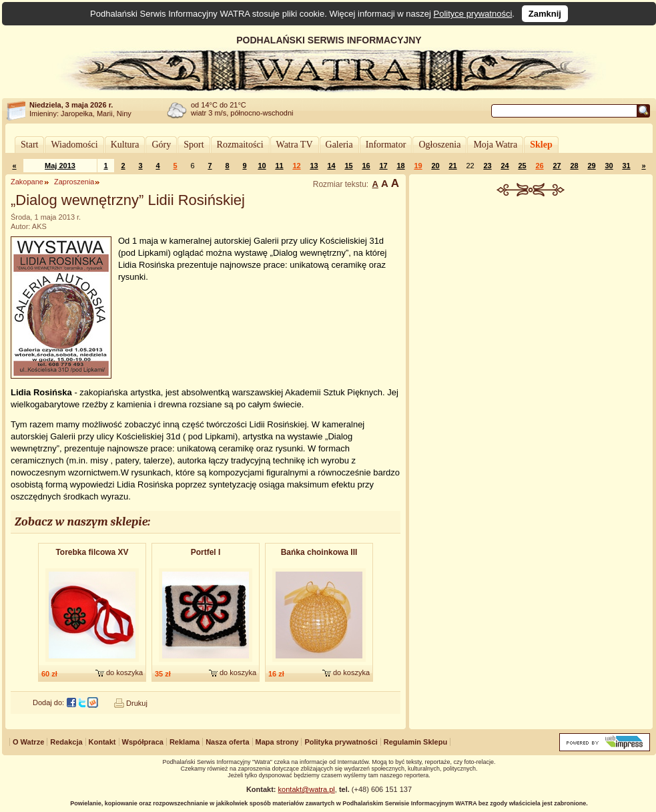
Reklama (185, 742)
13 (314, 166)
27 (557, 166)
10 (262, 166)
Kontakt (102, 742)
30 (609, 166)
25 (522, 166)
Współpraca (143, 742)
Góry (161, 145)
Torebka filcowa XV (92, 552)
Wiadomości (74, 145)
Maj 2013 (60, 166)
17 (383, 166)
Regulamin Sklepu (415, 742)
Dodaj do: (48, 702)
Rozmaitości (240, 145)
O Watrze (28, 742)
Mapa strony (277, 742)
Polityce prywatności (473, 14)
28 (574, 166)
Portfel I (206, 552)
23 (487, 166)
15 (348, 166)
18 (400, 166)
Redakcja (66, 742)
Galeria (339, 145)
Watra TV (295, 145)
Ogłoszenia (439, 145)
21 (452, 166)
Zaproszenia (74, 182)
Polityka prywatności (341, 742)
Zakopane (27, 182)
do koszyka (124, 672)
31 (626, 166)
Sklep (541, 145)
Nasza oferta (227, 742)
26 (539, 166)
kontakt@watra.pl (307, 789)
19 (418, 166)
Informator (386, 145)
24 (505, 166)
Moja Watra (495, 145)
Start (29, 145)
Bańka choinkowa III (319, 552)
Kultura (125, 145)
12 (296, 166)
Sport (194, 145)
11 (279, 166)
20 (435, 166)
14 (331, 166)
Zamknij (545, 14)
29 (591, 166)
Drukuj (137, 703)
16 (366, 166)
